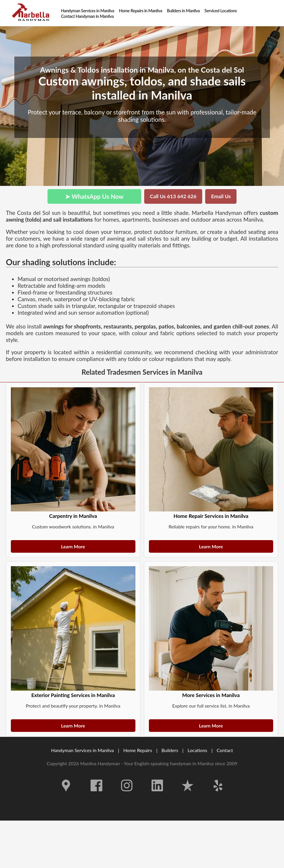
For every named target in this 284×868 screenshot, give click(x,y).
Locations (197, 750)
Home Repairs (138, 750)
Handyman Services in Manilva (82, 750)
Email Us (221, 196)
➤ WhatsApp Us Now (94, 196)
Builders (170, 750)
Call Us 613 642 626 (173, 196)
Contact (225, 750)
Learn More (73, 546)
